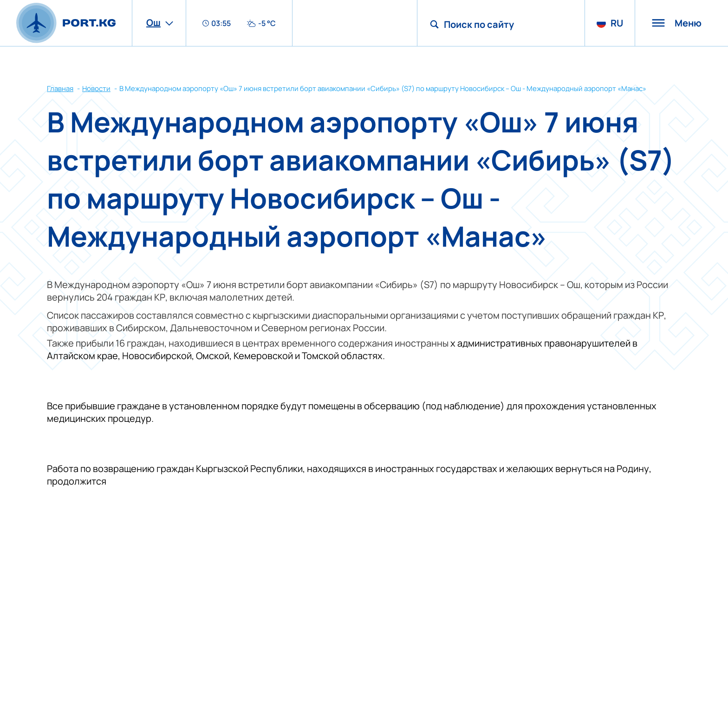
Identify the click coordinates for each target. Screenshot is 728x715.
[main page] (66, 23)
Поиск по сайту (479, 24)
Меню (676, 23)
